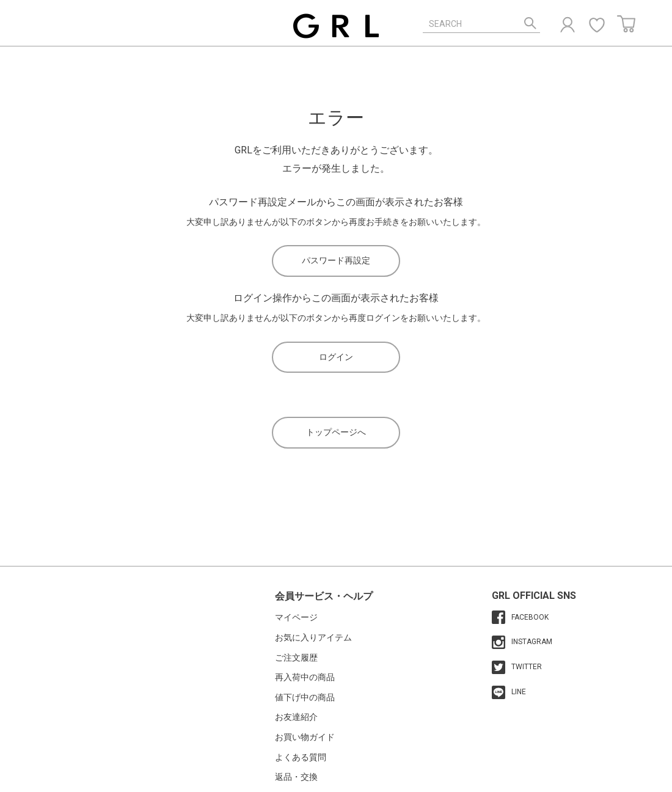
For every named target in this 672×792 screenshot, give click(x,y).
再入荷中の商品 (305, 677)
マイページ (296, 617)
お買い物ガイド (305, 737)
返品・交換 (296, 777)
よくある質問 (301, 757)
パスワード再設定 (336, 260)
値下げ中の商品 (305, 697)
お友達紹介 (296, 717)
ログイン (336, 357)
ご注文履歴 (296, 658)
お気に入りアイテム (313, 637)
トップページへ (336, 432)
